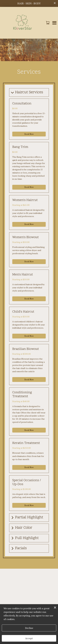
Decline (29, 628)
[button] (48, 23)
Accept (29, 638)
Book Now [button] (29, 134)
